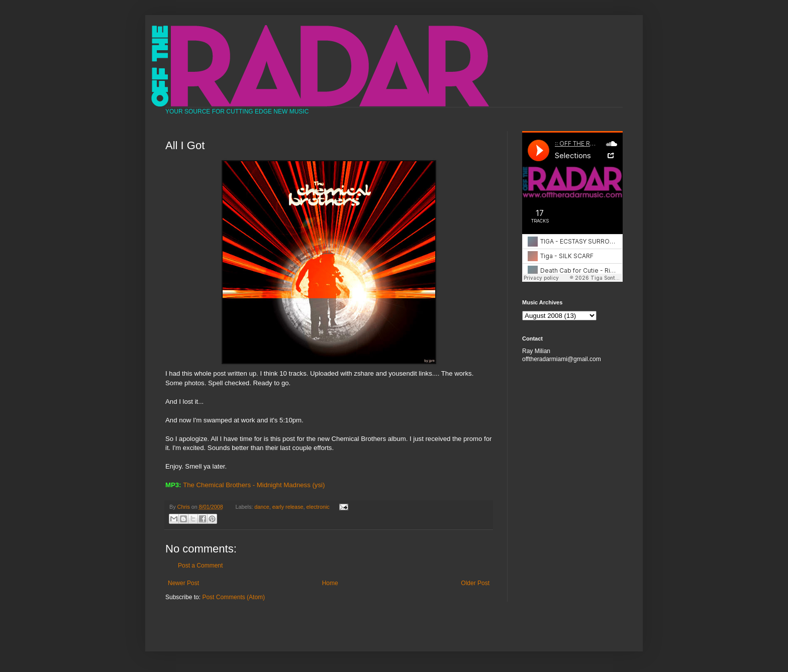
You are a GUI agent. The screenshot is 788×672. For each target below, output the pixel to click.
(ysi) (318, 485)
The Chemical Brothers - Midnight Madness (247, 485)
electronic (318, 507)
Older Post (475, 583)
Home (330, 583)
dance (262, 507)
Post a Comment (200, 566)
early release (288, 507)
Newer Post (183, 583)
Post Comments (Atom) (233, 597)
